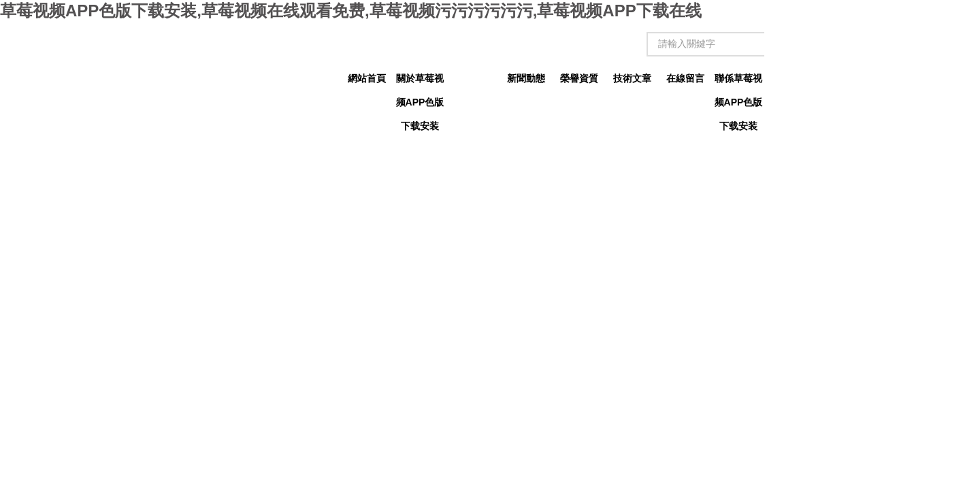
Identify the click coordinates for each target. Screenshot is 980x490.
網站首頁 (367, 78)
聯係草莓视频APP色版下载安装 (739, 82)
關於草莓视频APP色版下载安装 (420, 82)
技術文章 (632, 78)
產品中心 (473, 78)
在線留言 (685, 78)
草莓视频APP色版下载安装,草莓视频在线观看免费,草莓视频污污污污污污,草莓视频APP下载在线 (351, 11)
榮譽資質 (579, 78)
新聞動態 (526, 78)
